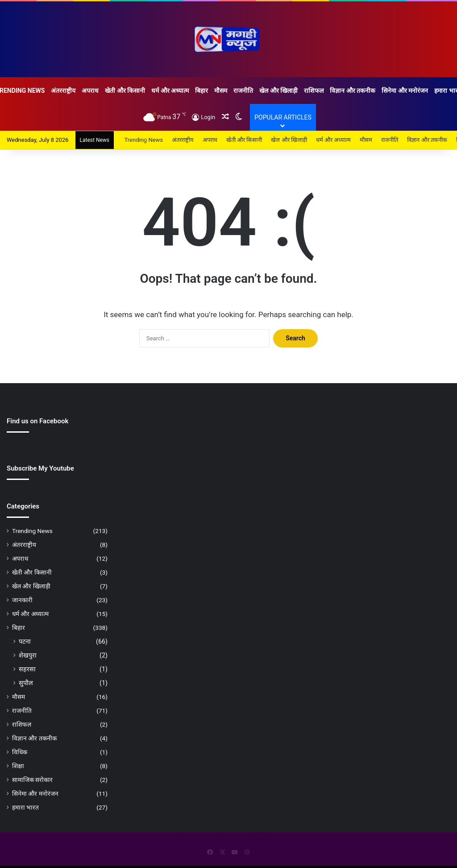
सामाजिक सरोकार (32, 780)
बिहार (201, 91)
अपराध (90, 91)
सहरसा (27, 669)
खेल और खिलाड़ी (278, 91)
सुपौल (26, 683)
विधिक (20, 752)
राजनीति (243, 91)
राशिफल (314, 91)
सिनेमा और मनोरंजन (405, 91)
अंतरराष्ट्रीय (63, 91)
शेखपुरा (28, 655)
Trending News (144, 140)
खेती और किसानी (125, 91)
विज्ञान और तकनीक (353, 91)
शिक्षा (18, 766)
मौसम (221, 91)
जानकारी (22, 600)
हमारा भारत (25, 807)
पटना (25, 641)
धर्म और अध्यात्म (170, 91)
